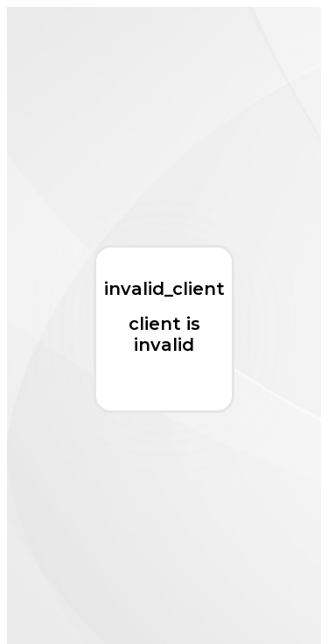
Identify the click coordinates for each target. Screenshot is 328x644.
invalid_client (164, 289)
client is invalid (164, 334)
